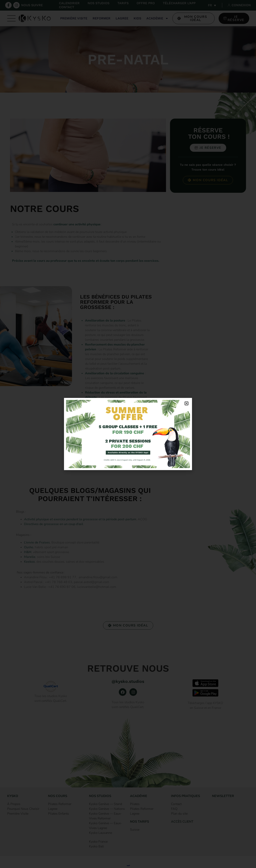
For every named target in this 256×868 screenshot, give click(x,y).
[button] (186, 403)
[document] (128, 434)
